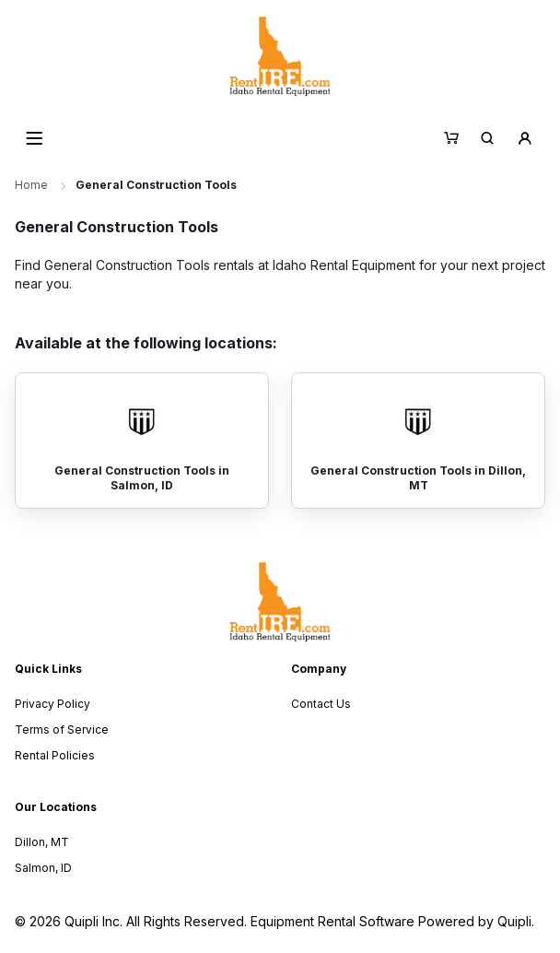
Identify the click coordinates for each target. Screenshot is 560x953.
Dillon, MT (42, 842)
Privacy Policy (52, 704)
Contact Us (321, 704)
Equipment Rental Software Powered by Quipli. (392, 921)
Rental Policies (55, 755)
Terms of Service (62, 729)
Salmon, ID (43, 868)
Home (31, 185)
